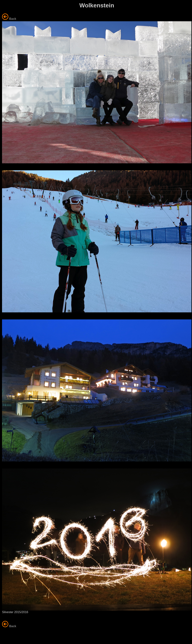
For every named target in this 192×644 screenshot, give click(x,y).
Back (13, 19)
